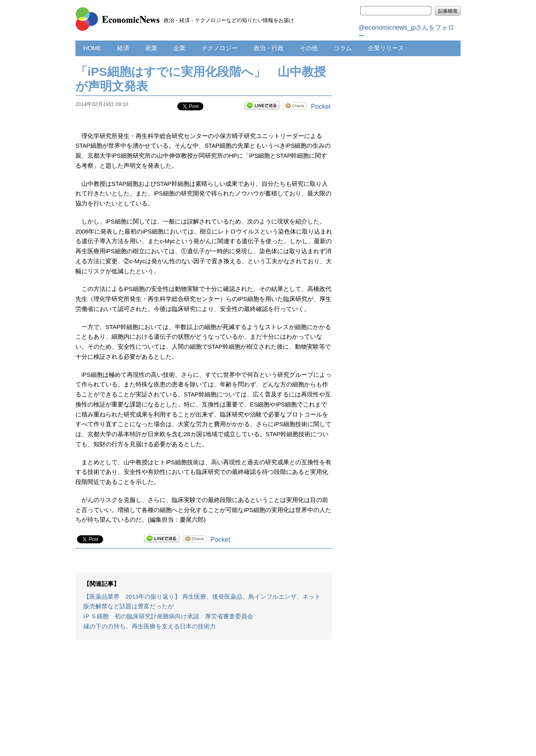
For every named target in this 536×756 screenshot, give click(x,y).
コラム (343, 48)
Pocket (321, 107)
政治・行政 (269, 48)
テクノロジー (219, 48)
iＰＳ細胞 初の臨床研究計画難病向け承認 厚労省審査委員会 (168, 616)
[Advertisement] (204, 702)
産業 (151, 48)
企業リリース (386, 48)
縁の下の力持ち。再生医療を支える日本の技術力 (150, 626)
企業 (179, 48)
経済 (123, 48)
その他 (309, 48)
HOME (92, 48)
